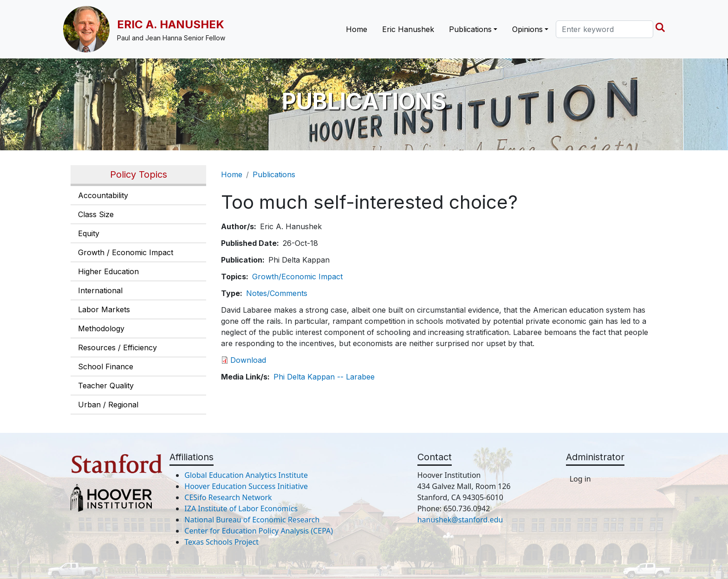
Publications (274, 174)
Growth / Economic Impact (126, 252)
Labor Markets (104, 309)
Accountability (103, 195)
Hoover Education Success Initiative (246, 486)
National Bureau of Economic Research (252, 520)
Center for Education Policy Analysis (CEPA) (259, 531)
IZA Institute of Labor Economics (241, 508)
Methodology (101, 328)
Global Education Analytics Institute (246, 475)
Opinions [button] (527, 29)
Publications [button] (470, 29)
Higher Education (108, 271)
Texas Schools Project (221, 542)
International (100, 290)
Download (248, 360)
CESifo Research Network (228, 497)
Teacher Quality (106, 386)
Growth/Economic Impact (297, 277)
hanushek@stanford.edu (460, 520)
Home (357, 29)
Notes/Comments (277, 293)
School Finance (106, 367)
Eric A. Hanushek (171, 24)
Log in (580, 479)
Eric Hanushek (408, 29)
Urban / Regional (108, 405)
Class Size (96, 214)
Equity (89, 233)
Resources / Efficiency (117, 347)
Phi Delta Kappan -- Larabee (324, 377)
